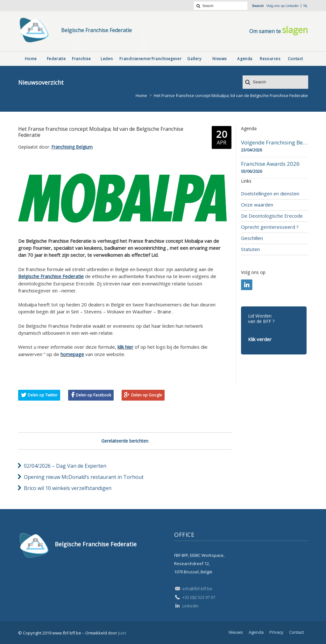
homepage (72, 354)
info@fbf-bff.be (197, 589)
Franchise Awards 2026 (270, 164)
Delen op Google (147, 395)
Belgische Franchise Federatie (51, 276)
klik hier (125, 347)
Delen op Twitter (43, 395)
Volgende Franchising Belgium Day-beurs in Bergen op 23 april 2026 (274, 143)
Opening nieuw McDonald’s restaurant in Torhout (84, 477)
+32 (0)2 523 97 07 (199, 597)
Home (141, 95)
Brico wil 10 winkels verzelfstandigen (68, 488)
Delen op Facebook (93, 395)
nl (306, 6)
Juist (122, 633)
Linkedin (292, 6)
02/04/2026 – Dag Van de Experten (65, 466)
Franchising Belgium (72, 147)
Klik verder (260, 339)
